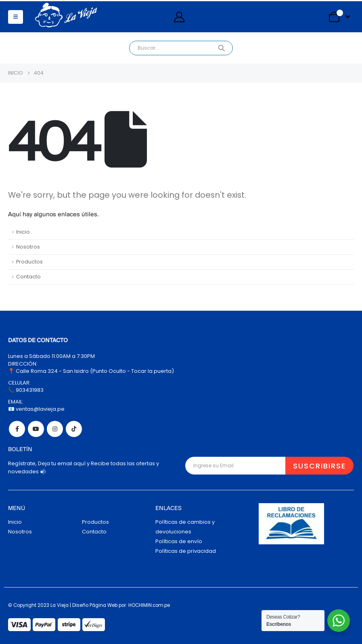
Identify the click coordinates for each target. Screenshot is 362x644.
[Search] (222, 48)
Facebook (17, 429)
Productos (29, 262)
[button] (16, 17)
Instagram (55, 429)
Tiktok (74, 429)
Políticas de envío (179, 541)
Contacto (28, 277)
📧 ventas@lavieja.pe (36, 409)
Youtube (36, 429)
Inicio (23, 232)
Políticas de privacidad (186, 551)
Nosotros (28, 247)
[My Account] (179, 17)
